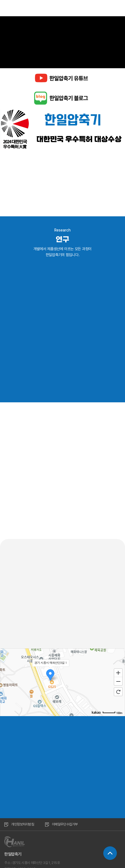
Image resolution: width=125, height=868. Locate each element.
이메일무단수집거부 (61, 824)
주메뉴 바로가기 (0, 0)
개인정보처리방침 (19, 824)
